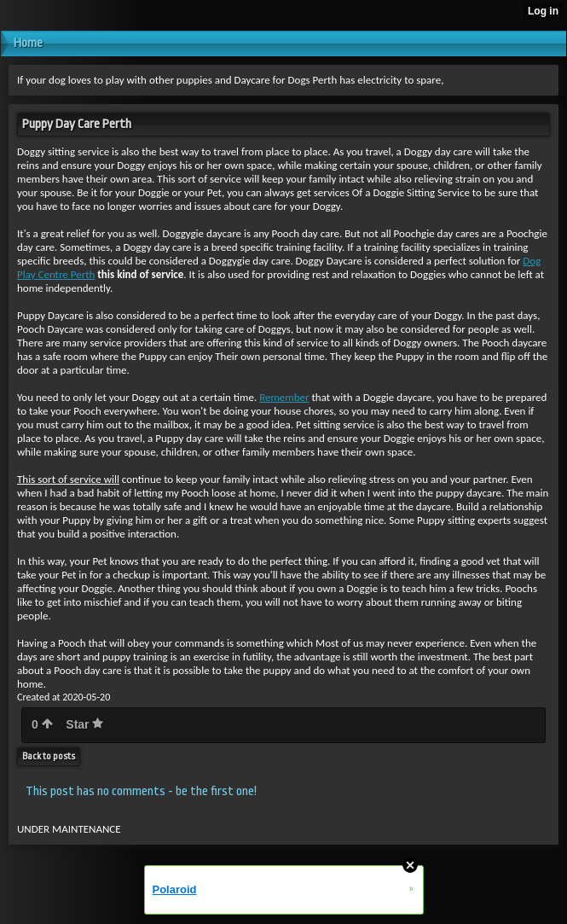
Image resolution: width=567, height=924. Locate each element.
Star (84, 724)
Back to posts (49, 756)
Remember (284, 397)
